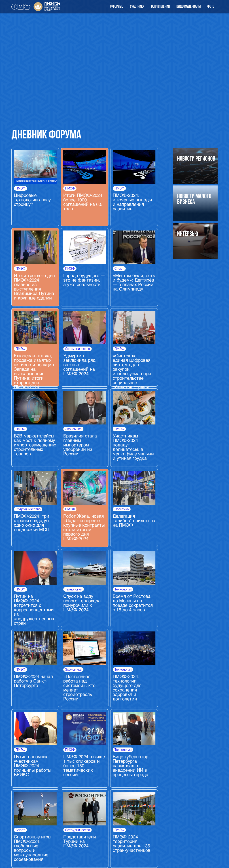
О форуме (117, 7)
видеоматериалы (189, 7)
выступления (160, 7)
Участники (137, 7)
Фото (211, 7)
